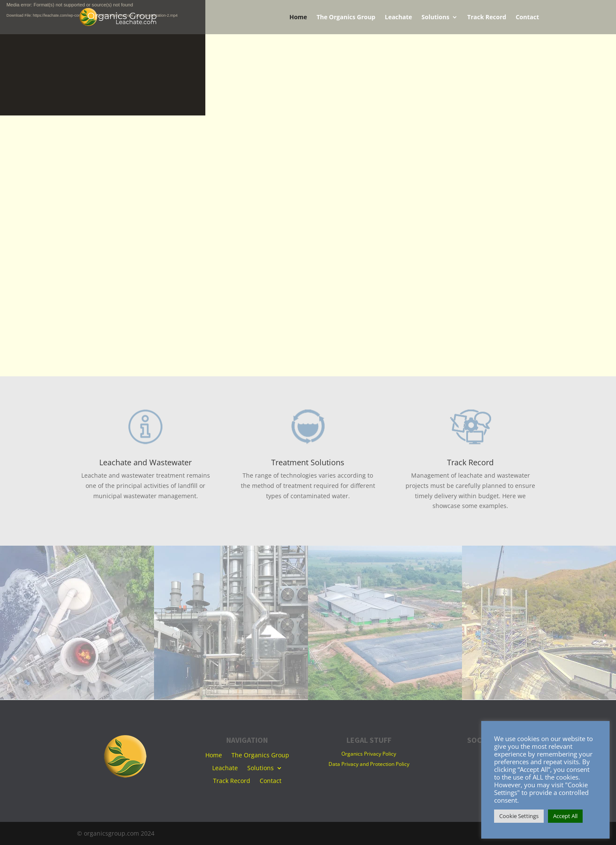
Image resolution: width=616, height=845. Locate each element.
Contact (527, 18)
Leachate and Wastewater (145, 462)
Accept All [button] (565, 816)
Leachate (398, 18)
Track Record (487, 18)
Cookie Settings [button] (519, 816)
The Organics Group (346, 18)
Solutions (435, 18)
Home (298, 18)
